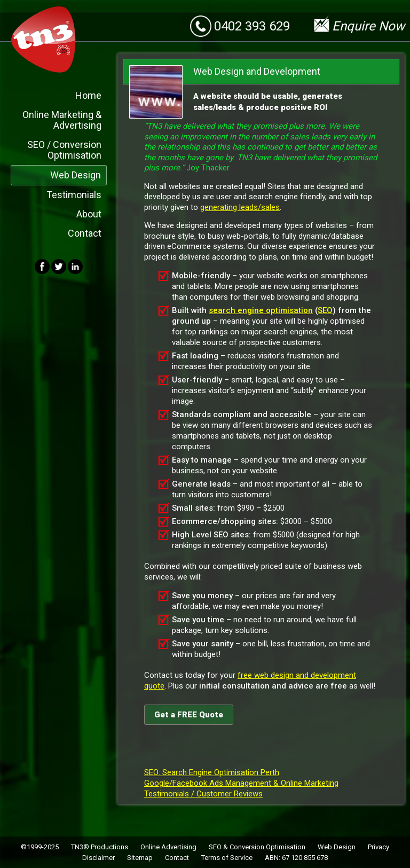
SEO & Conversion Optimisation (257, 846)
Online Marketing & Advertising (62, 119)
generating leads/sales (240, 207)
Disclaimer (98, 857)
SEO (325, 310)
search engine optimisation (261, 310)
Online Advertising (168, 846)
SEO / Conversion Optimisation (64, 149)
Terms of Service (227, 857)
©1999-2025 (40, 846)
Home (88, 95)
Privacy (379, 846)
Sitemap (140, 857)
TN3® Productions (100, 846)
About (89, 213)
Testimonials (74, 194)
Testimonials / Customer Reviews (203, 793)
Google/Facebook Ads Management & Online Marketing (241, 783)
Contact (85, 233)
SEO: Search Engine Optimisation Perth (212, 772)
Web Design (76, 174)
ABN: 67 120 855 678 (296, 857)
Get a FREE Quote (189, 714)
